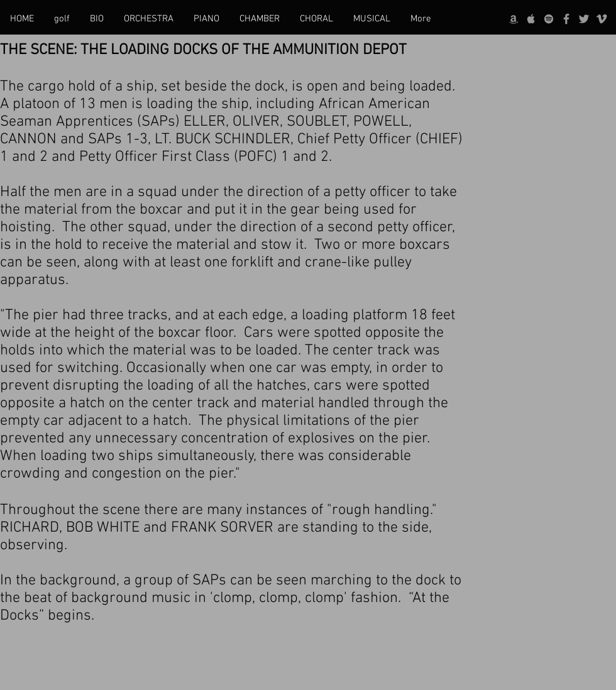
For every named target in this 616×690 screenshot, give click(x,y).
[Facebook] (566, 19)
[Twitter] (584, 19)
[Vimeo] (602, 19)
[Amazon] (514, 19)
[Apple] (531, 19)
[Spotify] (549, 19)
